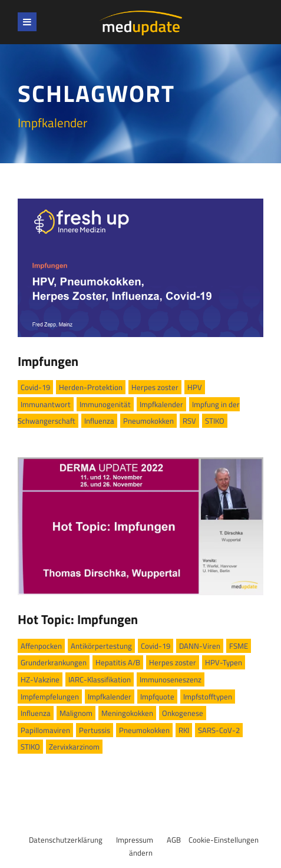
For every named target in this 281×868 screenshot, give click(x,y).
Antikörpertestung (101, 646)
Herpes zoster (155, 387)
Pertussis (95, 730)
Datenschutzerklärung (66, 840)
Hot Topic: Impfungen (78, 619)
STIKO (215, 421)
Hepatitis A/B (118, 662)
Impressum (135, 840)
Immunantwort (46, 404)
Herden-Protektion (91, 387)
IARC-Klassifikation (100, 679)
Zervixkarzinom (74, 747)
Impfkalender (161, 404)
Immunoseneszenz (171, 679)
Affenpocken (41, 646)
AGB (174, 840)
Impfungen (48, 361)
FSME (239, 646)
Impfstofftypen (208, 697)
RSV (189, 421)
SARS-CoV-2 (219, 730)
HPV (195, 387)
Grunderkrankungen (54, 662)
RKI (184, 730)
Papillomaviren (45, 730)
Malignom (76, 713)
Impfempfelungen (50, 697)
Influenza (99, 421)
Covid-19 (35, 387)
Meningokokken (127, 713)
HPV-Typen (224, 662)
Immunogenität (105, 404)
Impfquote (157, 697)
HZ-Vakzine (40, 679)
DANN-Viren (200, 646)
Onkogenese (183, 713)
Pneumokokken (148, 421)
